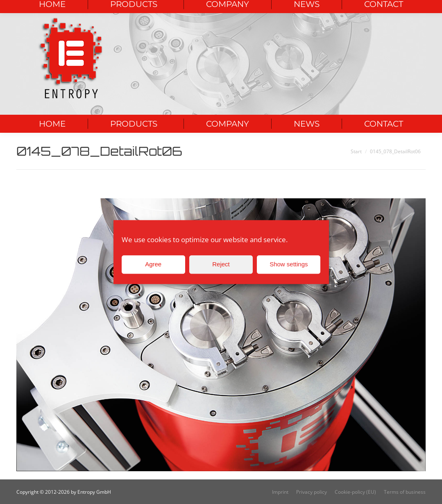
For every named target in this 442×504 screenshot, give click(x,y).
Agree (153, 264)
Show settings (289, 264)
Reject (221, 264)
